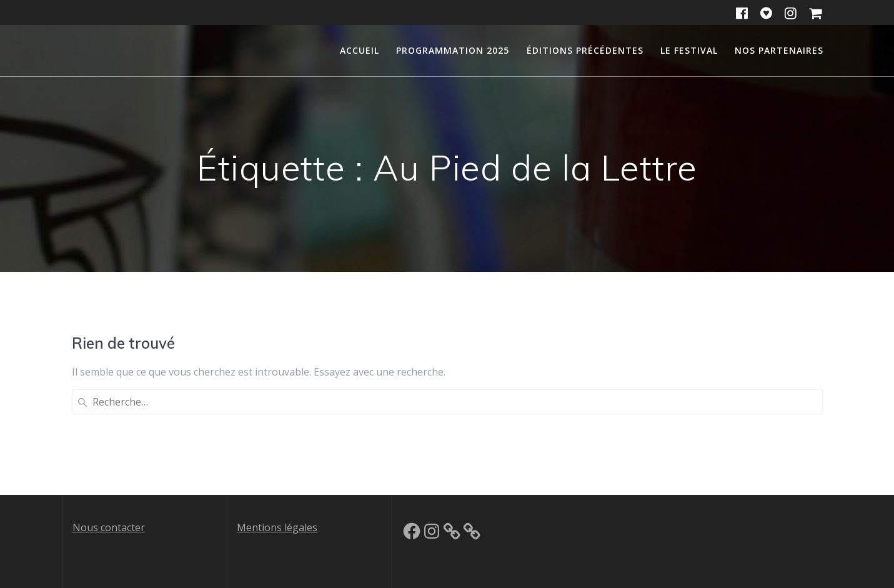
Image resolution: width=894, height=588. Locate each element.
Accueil (360, 50)
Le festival (689, 50)
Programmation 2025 (453, 50)
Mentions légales (277, 527)
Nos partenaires (779, 50)
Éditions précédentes (585, 50)
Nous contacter (109, 527)
